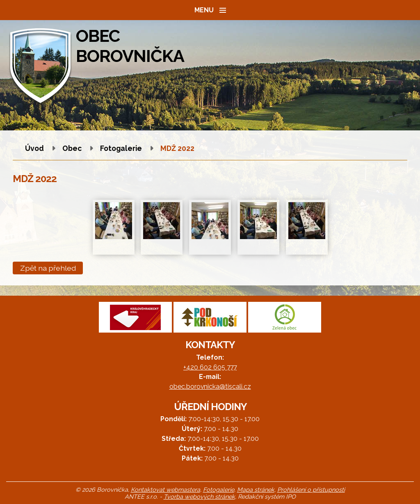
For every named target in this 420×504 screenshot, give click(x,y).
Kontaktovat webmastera (165, 489)
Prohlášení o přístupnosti (311, 489)
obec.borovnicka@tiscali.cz (210, 387)
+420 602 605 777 (210, 367)
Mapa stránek (256, 489)
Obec (72, 148)
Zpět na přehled (48, 268)
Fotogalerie (121, 148)
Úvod (34, 148)
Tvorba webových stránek (199, 496)
